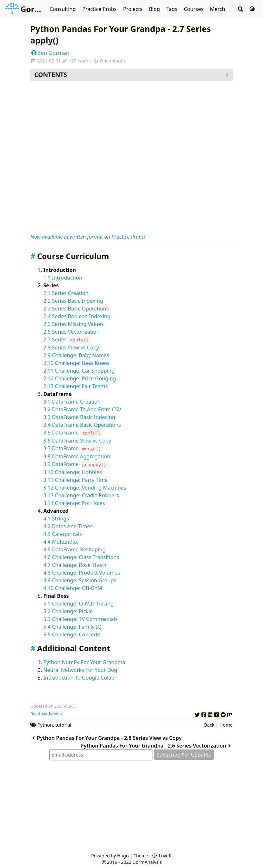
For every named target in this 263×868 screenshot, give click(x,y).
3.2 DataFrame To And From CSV (82, 409)
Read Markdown (46, 714)
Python (45, 725)
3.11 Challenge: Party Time (75, 480)
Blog (155, 9)
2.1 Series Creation (66, 293)
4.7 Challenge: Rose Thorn (75, 565)
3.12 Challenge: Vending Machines (85, 488)
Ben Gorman (50, 53)
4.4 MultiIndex (61, 542)
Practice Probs (100, 9)
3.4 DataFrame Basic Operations (82, 425)
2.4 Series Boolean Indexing (77, 316)
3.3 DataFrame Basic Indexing (79, 417)
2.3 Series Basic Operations (76, 309)
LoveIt (162, 856)
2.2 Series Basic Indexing (73, 301)
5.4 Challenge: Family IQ (72, 627)
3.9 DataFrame (76, 464)
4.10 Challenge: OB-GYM (73, 588)
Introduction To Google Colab (79, 678)
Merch (218, 9)
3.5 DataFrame (73, 433)
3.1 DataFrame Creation (72, 402)
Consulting (63, 9)
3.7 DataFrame (73, 448)
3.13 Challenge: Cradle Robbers (81, 495)
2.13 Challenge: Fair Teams (75, 386)
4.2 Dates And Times (68, 526)
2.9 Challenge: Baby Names (76, 355)
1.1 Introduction (63, 278)
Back (209, 725)
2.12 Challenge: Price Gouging (80, 378)
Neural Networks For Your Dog (80, 670)
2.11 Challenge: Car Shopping (79, 371)
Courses (194, 9)
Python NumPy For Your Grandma (84, 662)
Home (226, 725)
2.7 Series (67, 339)
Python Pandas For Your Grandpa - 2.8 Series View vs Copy (106, 738)
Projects (133, 9)
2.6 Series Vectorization (71, 332)
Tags (172, 9)
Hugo (123, 856)
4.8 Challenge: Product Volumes (82, 573)
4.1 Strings (56, 519)
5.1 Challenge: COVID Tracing (78, 604)
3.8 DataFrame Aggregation (77, 456)
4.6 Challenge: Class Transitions (81, 557)
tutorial (63, 725)
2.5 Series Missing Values (73, 324)
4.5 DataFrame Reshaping (74, 549)
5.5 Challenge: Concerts (72, 634)
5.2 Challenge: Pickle (68, 611)
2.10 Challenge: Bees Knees (76, 363)
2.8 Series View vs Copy (71, 348)
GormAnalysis (39, 9)
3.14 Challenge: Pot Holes (74, 503)
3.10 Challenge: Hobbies (72, 472)
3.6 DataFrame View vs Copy (77, 441)
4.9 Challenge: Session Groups (80, 580)
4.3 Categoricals (62, 534)
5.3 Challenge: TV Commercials (80, 619)
